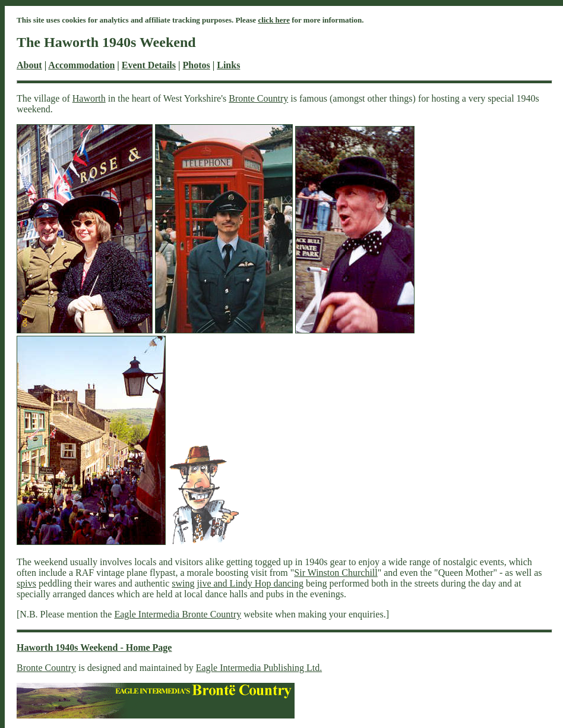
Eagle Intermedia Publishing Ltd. (259, 668)
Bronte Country (258, 98)
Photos (196, 65)
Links (228, 65)
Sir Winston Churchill (336, 573)
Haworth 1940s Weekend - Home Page (94, 647)
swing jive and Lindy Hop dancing (238, 583)
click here (274, 20)
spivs (26, 583)
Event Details (149, 65)
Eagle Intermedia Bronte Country (178, 614)
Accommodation (81, 65)
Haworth (89, 98)
